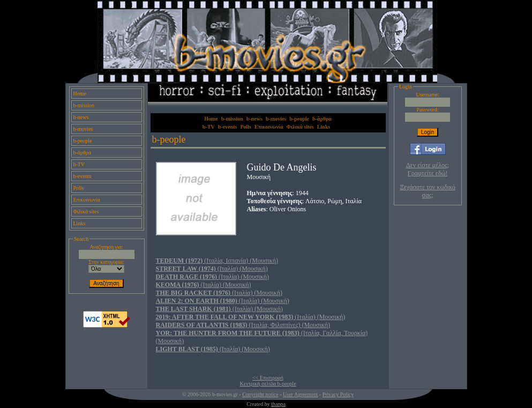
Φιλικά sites (86, 212)
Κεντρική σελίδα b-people (268, 384)
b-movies (83, 129)
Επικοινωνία (87, 200)
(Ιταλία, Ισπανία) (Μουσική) (217, 261)
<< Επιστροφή (268, 378)
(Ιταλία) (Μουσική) (212, 269)
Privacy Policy (338, 394)
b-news (81, 117)
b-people (83, 141)
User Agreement (300, 394)
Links (80, 223)
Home (80, 94)
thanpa (278, 404)
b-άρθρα (83, 153)
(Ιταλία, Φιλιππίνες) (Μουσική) (243, 325)
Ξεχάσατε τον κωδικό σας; (427, 191)
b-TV (79, 164)
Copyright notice (260, 394)
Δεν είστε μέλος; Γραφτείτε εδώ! (428, 169)
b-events (83, 176)
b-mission (84, 105)
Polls (79, 188)
